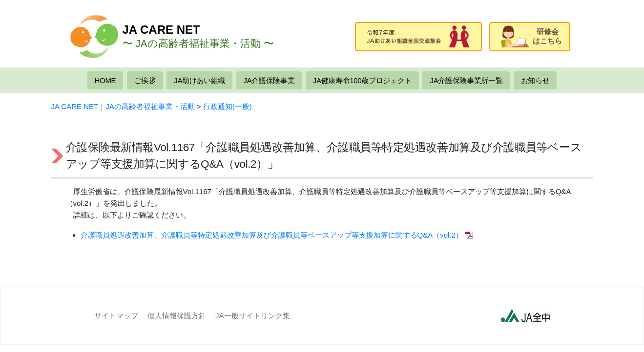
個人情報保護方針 (177, 316)
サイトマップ (116, 316)
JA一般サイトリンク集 (253, 316)
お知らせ (535, 80)
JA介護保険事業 (269, 80)
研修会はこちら (531, 36)
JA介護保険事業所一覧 (466, 80)
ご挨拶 (145, 80)
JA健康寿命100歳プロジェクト (362, 80)
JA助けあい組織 (199, 80)
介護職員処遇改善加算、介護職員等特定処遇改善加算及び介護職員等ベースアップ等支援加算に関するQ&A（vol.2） (272, 235)
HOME (105, 80)
